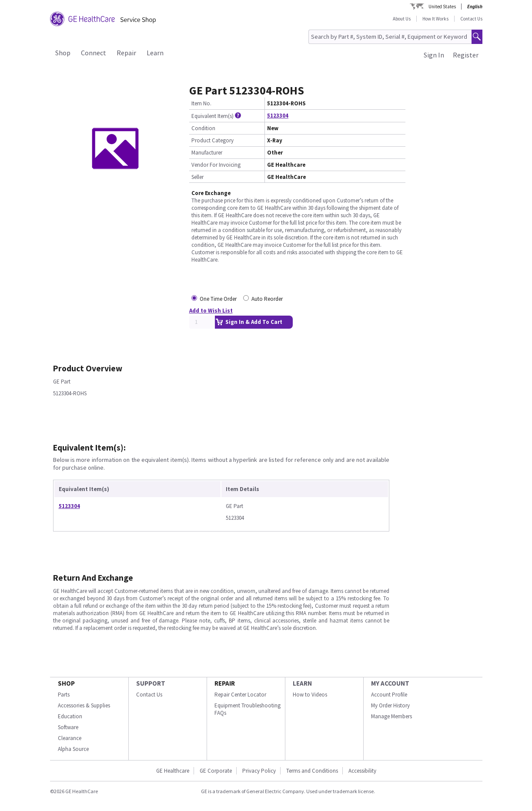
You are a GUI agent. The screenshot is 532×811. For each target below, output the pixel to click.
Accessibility (362, 771)
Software (68, 727)
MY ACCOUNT (390, 683)
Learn (155, 53)
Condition (203, 128)
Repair (126, 53)
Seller (197, 177)
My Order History (390, 705)
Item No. (201, 103)
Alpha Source (73, 749)
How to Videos (310, 695)
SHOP (66, 683)
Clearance (70, 738)
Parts (64, 695)
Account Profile (389, 695)
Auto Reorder (267, 299)
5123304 (278, 116)
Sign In (434, 55)
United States (442, 7)
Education (70, 716)
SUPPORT (151, 683)
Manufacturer (207, 153)
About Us (402, 19)
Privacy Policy (259, 771)
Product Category (212, 140)
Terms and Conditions (312, 771)
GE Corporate (216, 771)
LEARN (302, 683)
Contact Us (471, 19)
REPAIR (225, 683)
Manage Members (391, 716)
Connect (94, 53)
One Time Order (218, 299)
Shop (63, 53)
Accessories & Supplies (84, 705)
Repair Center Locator (240, 695)
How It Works (435, 19)
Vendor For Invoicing (216, 165)
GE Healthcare (173, 771)
